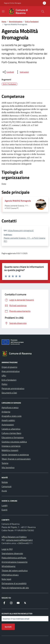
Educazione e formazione (13, 437)
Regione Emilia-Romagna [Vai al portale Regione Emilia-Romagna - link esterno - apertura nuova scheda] (12, 3)
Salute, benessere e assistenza (15, 455)
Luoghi (5, 505)
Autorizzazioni (8, 425)
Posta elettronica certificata (14, 558)
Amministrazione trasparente (15, 562)
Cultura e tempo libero (11, 433)
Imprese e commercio (11, 446)
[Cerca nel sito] (43, 12)
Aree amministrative (11, 371)
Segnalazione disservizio (12, 553)
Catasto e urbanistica (11, 429)
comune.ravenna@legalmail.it (19, 540)
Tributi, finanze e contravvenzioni (16, 459)
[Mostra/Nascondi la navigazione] (3, 11)
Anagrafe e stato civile (12, 416)
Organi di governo (9, 367)
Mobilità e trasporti (10, 450)
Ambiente (6, 412)
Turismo (5, 463)
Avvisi (4, 491)
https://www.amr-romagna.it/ (21, 230)
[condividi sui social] (8, 72)
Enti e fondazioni (9, 380)
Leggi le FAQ (7, 549)
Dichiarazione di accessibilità (14, 583)
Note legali (6, 579)
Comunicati (7, 486)
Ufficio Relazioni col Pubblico (14, 537)
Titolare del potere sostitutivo (15, 570)
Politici (4, 384)
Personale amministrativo (13, 388)
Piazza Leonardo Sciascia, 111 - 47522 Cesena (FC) (24, 240)
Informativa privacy (10, 575)
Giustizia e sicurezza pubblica (14, 442)
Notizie (5, 482)
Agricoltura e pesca (10, 407)
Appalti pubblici (8, 420)
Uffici (4, 376)
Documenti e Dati (9, 393)
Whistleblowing (8, 566)
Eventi (4, 510)
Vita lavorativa (8, 467)
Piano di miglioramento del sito (15, 588)
